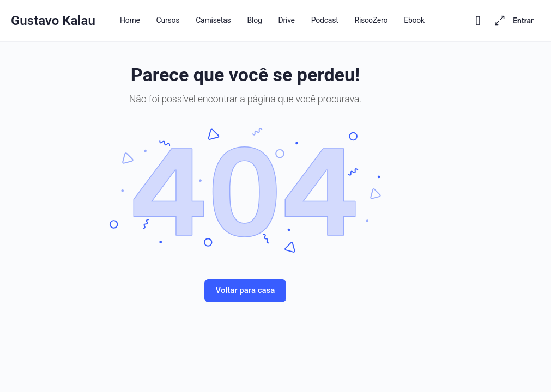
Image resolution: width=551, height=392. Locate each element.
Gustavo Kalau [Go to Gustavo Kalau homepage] (53, 21)
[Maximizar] (498, 21)
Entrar (523, 21)
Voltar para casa (246, 290)
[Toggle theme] (478, 21)
